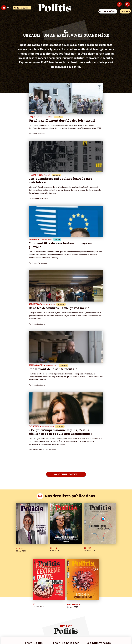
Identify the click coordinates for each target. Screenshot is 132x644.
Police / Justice (28, 561)
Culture (4, 561)
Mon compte (49, 561)
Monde (25, 549)
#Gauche (91, 554)
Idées (3, 559)
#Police (91, 551)
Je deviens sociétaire (53, 551)
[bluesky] (42, 636)
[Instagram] (57, 636)
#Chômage (92, 559)
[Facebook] (34, 636)
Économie (26, 554)
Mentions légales (29, 627)
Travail (25, 551)
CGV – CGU (66, 627)
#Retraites (92, 556)
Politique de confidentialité (86, 627)
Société (4, 556)
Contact (15, 627)
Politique (5, 551)
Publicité (104, 627)
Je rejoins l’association (53, 556)
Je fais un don (50, 549)
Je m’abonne (49, 554)
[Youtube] (49, 636)
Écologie (4, 554)
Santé (24, 559)
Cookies (115, 627)
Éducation (26, 556)
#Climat (91, 549)
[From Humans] (65, 636)
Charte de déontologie (49, 627)
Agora (4, 549)
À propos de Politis (52, 559)
